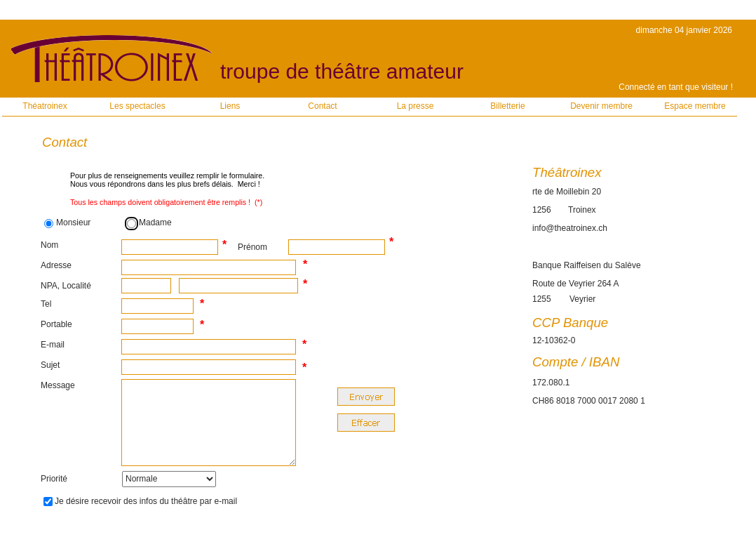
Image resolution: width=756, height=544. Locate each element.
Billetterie (507, 106)
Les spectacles (137, 106)
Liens (230, 106)
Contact (322, 106)
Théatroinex (45, 106)
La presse (416, 106)
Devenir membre (601, 106)
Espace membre (695, 106)
